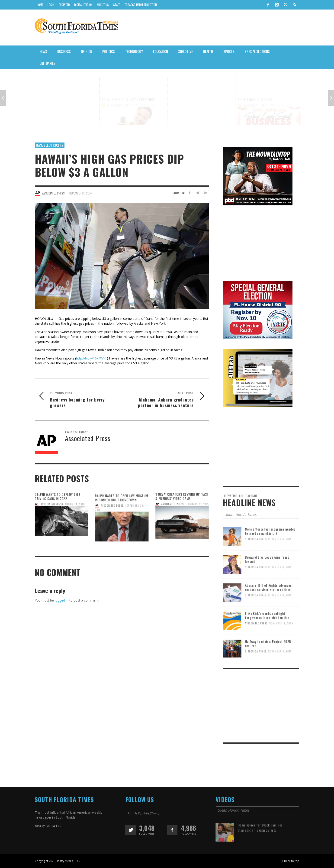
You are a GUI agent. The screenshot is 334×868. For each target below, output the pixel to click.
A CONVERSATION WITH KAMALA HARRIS (63, 92)
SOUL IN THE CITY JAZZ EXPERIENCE (128, 90)
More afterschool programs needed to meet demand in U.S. (271, 548)
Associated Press (112, 523)
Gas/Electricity (50, 145)
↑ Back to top (291, 861)
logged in (62, 600)
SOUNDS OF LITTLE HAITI (188, 92)
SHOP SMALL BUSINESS (255, 90)
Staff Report (246, 848)
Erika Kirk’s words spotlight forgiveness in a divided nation (267, 633)
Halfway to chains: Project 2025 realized (268, 661)
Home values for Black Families (260, 842)
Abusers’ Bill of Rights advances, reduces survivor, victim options (269, 604)
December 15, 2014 (81, 193)
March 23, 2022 (267, 848)
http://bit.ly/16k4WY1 (92, 358)
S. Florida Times (51, 97)
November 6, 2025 (76, 97)
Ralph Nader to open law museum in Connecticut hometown (121, 514)
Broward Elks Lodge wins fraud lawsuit (267, 576)
